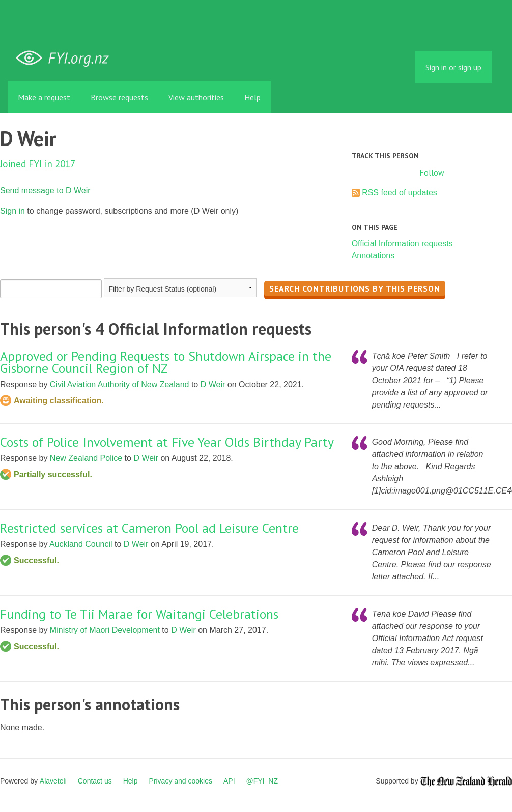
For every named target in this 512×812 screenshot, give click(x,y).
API (229, 781)
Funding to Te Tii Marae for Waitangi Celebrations (139, 614)
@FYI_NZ (262, 781)
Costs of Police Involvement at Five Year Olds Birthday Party (167, 442)
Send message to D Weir (45, 191)
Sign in (12, 211)
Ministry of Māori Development (105, 630)
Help (252, 97)
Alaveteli (53, 781)
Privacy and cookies (180, 781)
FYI (66, 58)
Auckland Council (81, 544)
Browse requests (119, 97)
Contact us (95, 781)
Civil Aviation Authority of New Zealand (120, 384)
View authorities (196, 97)
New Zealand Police (86, 458)
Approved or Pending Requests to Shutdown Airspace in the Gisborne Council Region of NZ (166, 362)
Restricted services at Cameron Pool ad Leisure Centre (149, 528)
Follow (432, 172)
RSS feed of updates (400, 193)
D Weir (213, 384)
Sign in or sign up (453, 67)
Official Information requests (402, 243)
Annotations (373, 256)
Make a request (44, 97)
